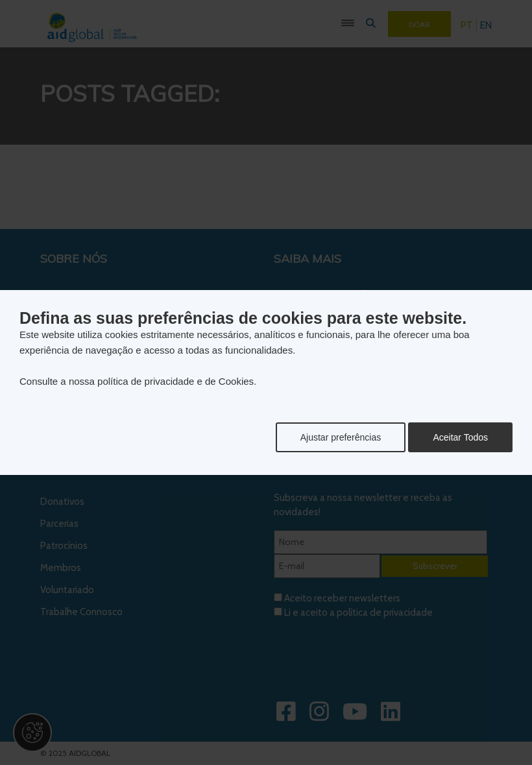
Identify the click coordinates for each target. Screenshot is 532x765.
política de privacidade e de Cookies (175, 381)
